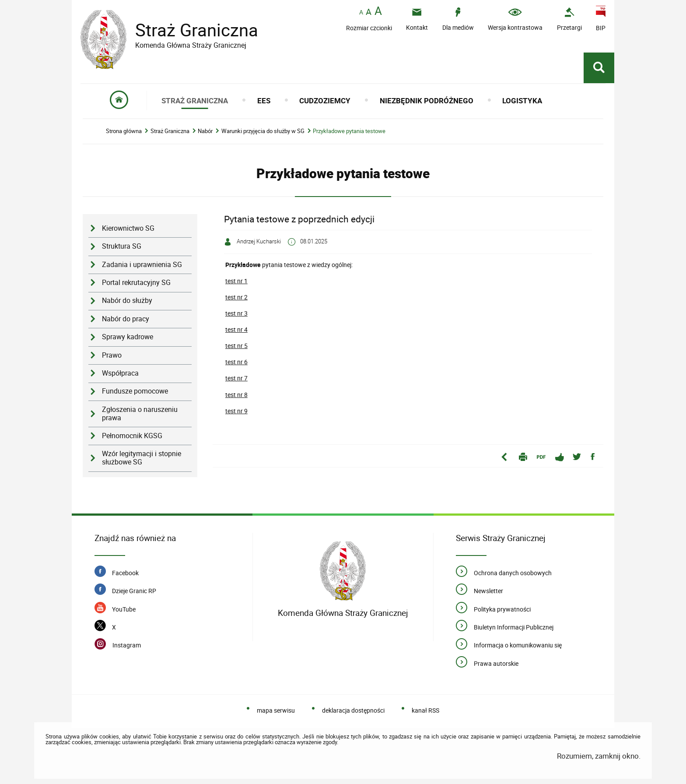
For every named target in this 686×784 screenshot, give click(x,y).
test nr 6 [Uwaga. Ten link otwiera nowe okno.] (236, 362)
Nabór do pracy (126, 319)
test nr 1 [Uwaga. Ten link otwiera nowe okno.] (236, 281)
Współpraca (120, 373)
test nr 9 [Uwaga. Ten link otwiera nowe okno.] (236, 411)
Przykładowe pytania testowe (349, 131)
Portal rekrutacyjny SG (136, 283)
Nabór (205, 131)
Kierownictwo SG (128, 228)
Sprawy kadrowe (128, 337)
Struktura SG (122, 246)
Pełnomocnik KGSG (132, 436)
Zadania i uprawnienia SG (142, 265)
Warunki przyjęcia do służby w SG (263, 131)
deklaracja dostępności (353, 710)
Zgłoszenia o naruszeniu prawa (140, 414)
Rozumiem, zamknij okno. (599, 756)
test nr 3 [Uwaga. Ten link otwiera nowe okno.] (236, 313)
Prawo (112, 355)
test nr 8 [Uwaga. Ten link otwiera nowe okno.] (236, 395)
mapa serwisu (276, 710)
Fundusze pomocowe (135, 391)
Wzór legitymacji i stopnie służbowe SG (142, 458)
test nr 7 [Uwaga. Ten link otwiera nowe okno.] (236, 378)
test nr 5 (236, 346)
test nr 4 (236, 329)
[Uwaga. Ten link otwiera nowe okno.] (569, 19)
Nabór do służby (127, 301)
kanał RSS (425, 710)
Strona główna (124, 131)
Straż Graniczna (190, 30)
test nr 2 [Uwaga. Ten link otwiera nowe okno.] (236, 297)
